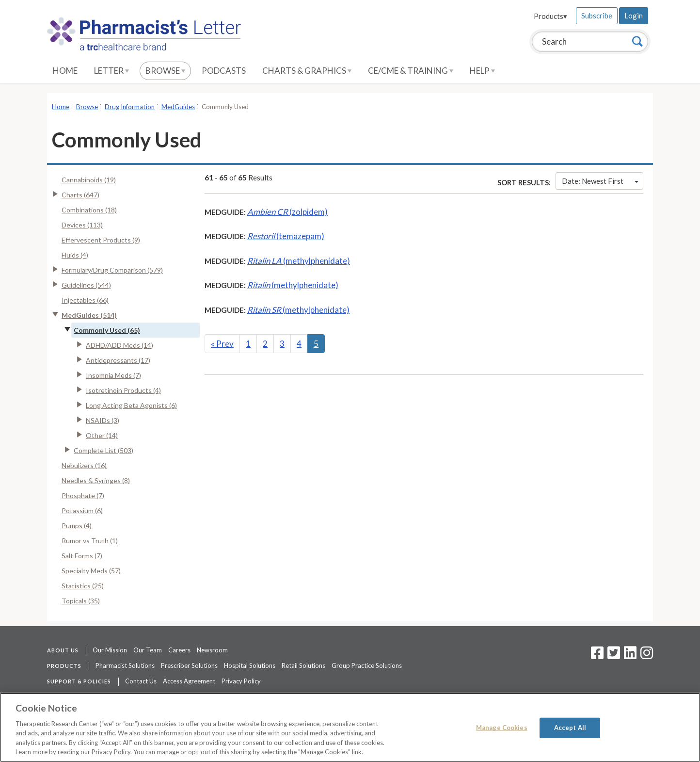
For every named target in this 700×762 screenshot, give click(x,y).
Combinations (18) (89, 210)
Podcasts (224, 71)
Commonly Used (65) (107, 330)
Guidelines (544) (86, 285)
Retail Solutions (303, 665)
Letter (111, 71)
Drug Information (130, 107)
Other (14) (102, 435)
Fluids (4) (75, 255)
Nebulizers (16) (84, 465)
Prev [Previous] (222, 344)
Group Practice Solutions (367, 665)
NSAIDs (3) (103, 420)
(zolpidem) (287, 212)
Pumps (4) (77, 526)
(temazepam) (286, 236)
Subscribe (597, 16)
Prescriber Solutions (189, 665)
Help (482, 71)
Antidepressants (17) (118, 360)
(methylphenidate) (299, 261)
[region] (350, 727)
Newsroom (212, 650)
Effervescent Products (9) (101, 240)
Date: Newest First (600, 181)
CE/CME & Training (411, 71)
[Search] (637, 41)
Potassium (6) (82, 511)
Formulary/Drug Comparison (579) (112, 270)
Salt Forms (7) (82, 556)
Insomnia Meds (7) (113, 375)
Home (65, 71)
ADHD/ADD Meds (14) (119, 345)
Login (634, 16)
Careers (179, 650)
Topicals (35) (81, 601)
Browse (165, 71)
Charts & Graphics (307, 71)
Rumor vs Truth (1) (90, 541)
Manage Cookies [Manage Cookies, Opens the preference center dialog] (502, 728)
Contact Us (141, 681)
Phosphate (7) (83, 495)
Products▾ (550, 16)
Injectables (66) (85, 300)
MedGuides (178, 107)
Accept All (570, 728)
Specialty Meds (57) (91, 571)
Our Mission (110, 650)
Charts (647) (80, 195)
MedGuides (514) (89, 315)
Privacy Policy (241, 681)
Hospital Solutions (250, 665)
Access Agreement (189, 681)
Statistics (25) (83, 586)
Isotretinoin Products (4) (123, 390)
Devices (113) (82, 225)
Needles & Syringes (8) (96, 480)
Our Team (148, 650)
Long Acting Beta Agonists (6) (131, 405)
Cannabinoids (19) (89, 180)
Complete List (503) (103, 450)
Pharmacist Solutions (125, 665)
